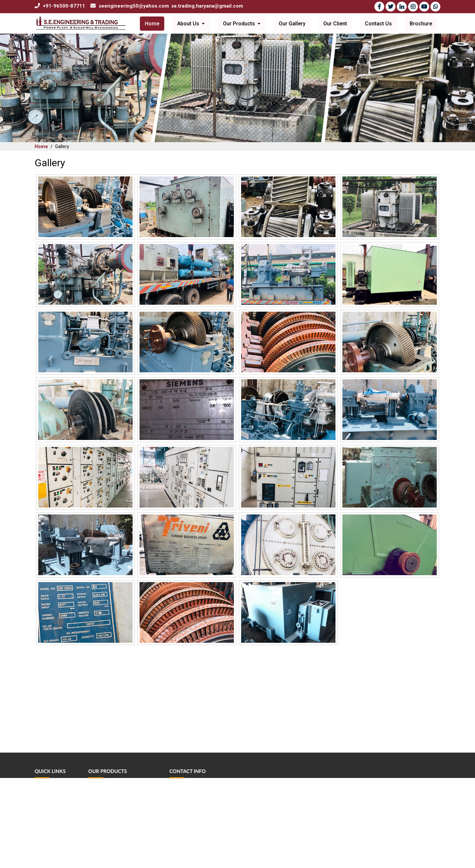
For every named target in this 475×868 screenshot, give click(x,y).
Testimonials (47, 845)
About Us (191, 24)
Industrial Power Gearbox (114, 854)
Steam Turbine (103, 789)
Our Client (335, 24)
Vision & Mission (52, 808)
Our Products (242, 24)
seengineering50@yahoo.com (134, 6)
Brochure (421, 24)
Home (152, 24)
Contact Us (378, 24)
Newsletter (46, 854)
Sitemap (43, 863)
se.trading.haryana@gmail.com (207, 6)
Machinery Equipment (111, 845)
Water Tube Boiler (107, 817)
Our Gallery (292, 24)
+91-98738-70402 (196, 822)
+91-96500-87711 (64, 6)
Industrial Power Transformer (118, 836)
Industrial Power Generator (116, 799)
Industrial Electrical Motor (115, 826)
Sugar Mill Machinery (110, 808)
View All (97, 863)
